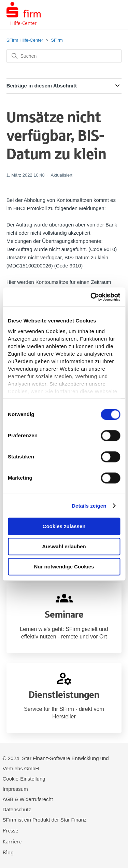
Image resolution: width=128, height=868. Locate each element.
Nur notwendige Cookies (64, 567)
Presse (10, 830)
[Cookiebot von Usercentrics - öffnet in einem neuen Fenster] (91, 297)
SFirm (57, 40)
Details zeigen (89, 506)
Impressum (15, 789)
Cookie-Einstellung (24, 779)
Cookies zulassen (64, 526)
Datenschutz (17, 809)
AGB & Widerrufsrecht (28, 799)
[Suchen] (64, 56)
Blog (8, 852)
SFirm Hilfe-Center (25, 40)
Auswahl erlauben (64, 546)
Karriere (12, 841)
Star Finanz (74, 820)
